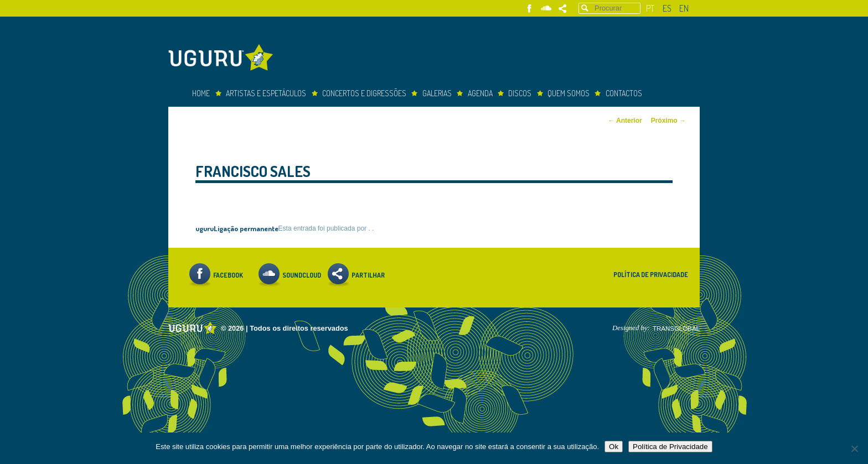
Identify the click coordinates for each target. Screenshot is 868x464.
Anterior (625, 121)
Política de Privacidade (651, 275)
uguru (205, 228)
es (667, 8)
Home (201, 93)
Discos (520, 93)
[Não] (854, 449)
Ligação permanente (246, 228)
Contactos (624, 93)
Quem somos (569, 93)
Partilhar (563, 9)
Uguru (224, 59)
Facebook (529, 9)
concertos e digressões (364, 93)
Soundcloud (546, 9)
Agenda (480, 93)
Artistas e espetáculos (266, 93)
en (684, 8)
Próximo (668, 121)
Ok (614, 447)
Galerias (437, 93)
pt (650, 8)
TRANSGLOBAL (676, 329)
